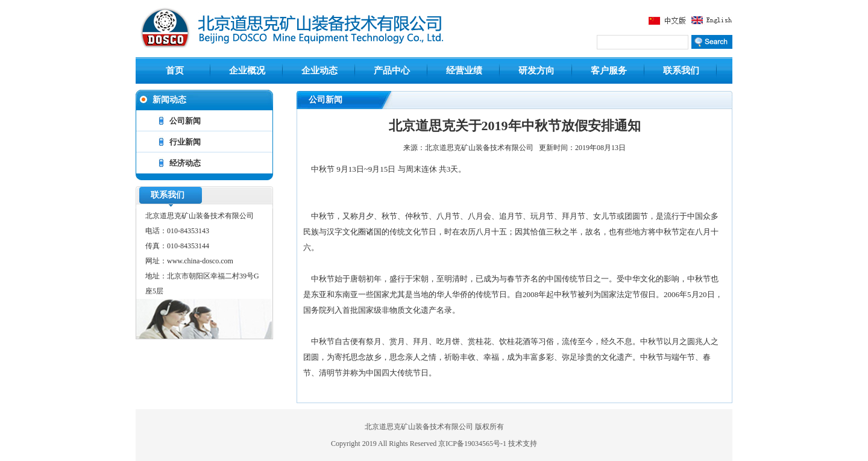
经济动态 (185, 163)
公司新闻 (185, 121)
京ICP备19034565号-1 (473, 444)
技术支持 (523, 444)
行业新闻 (185, 142)
